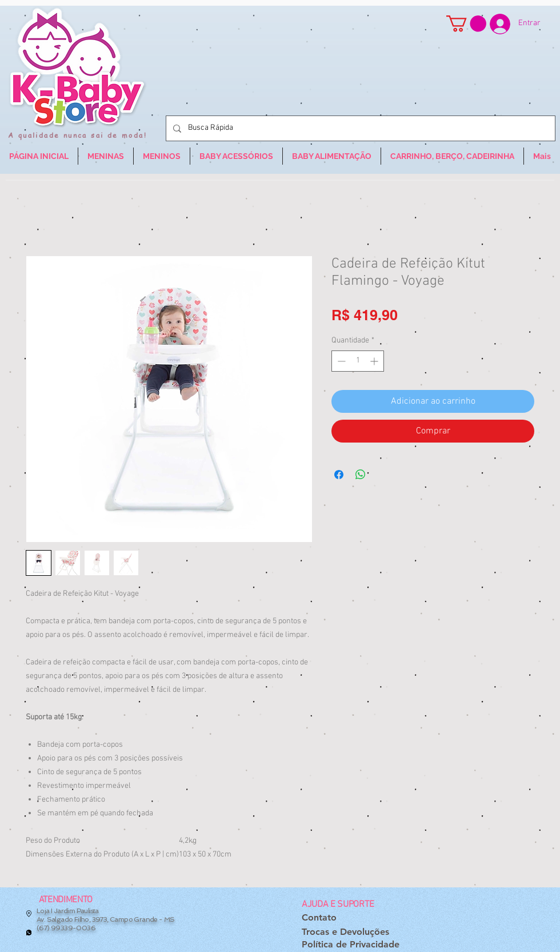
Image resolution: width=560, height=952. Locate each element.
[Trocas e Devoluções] (345, 932)
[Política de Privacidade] (351, 945)
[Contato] (319, 918)
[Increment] (375, 361)
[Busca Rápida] (359, 128)
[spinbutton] (358, 361)
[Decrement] (340, 361)
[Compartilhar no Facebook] (339, 475)
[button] (466, 24)
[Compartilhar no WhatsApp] (361, 475)
